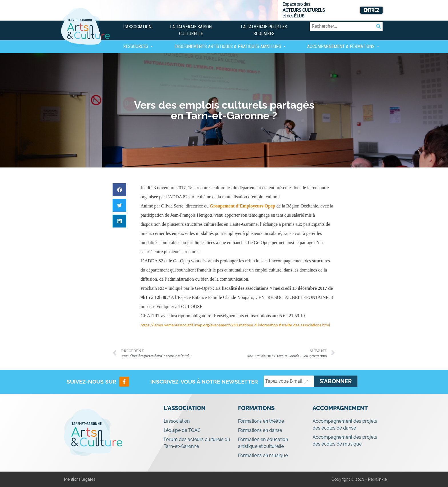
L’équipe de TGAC (182, 430)
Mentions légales (80, 479)
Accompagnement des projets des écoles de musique (345, 441)
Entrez (371, 10)
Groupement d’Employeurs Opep (242, 206)
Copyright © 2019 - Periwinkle (359, 479)
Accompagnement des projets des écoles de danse (345, 425)
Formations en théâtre (261, 421)
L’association (137, 27)
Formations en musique (263, 455)
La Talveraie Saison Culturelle (191, 30)
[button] (119, 190)
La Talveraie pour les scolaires (264, 30)
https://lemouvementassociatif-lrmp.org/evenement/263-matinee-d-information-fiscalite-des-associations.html (235, 325)
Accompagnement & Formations (341, 46)
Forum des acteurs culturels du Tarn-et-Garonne (197, 443)
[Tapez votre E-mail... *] (289, 381)
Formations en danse (260, 430)
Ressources (136, 46)
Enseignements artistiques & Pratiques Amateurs (228, 46)
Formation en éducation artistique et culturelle (263, 443)
